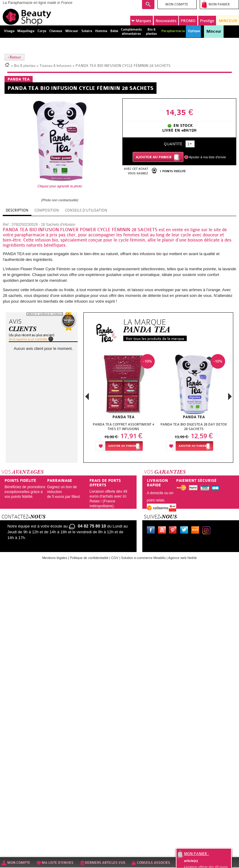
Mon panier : (196, 854)
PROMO (188, 21)
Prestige (207, 21)
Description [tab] (17, 210)
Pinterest (174, 531)
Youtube (163, 531)
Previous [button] (87, 398)
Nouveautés (166, 21)
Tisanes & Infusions (56, 66)
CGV (115, 558)
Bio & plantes (25, 66)
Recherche (148, 5)
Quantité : (174, 144)
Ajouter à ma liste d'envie (207, 157)
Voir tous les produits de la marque (155, 339)
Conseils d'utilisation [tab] (86, 210)
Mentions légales (55, 558)
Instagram (208, 531)
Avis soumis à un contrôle (28, 339)
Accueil (7, 64)
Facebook (152, 531)
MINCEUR (228, 21)
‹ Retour (15, 57)
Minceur (214, 31)
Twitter (185, 531)
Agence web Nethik (183, 558)
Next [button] (230, 396)
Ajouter (122, 446)
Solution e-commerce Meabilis (143, 558)
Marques (141, 21)
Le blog (196, 531)
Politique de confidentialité (89, 558)
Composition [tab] (47, 210)
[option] (123, 404)
